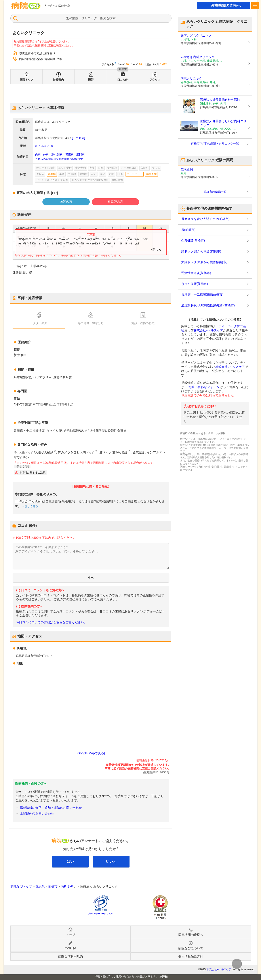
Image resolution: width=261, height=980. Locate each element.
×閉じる (156, 250)
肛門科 (81, 155)
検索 (112, 18)
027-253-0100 (44, 146)
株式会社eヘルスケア (208, 330)
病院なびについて (191, 948)
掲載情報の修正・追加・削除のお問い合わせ (51, 808)
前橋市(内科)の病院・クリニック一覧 (215, 144)
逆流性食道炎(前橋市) (196, 273)
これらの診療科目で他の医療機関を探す (59, 159)
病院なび (26, 6)
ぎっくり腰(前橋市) (195, 284)
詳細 (165, 977)
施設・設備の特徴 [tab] (143, 323)
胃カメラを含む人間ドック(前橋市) (205, 219)
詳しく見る (23, 466)
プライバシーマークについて (101, 914)
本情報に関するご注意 (32, 473)
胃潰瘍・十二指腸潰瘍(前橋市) (202, 295)
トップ (70, 935)
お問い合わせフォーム (204, 387)
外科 (46, 155)
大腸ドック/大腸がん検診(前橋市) (204, 262)
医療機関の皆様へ (226, 6)
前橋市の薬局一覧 (215, 192)
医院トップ (27, 80)
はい (70, 861)
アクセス (155, 80)
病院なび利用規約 (70, 956)
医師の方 (66, 201)
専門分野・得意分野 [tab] (91, 323)
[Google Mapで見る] (91, 753)
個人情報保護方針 (191, 956)
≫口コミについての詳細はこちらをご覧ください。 (51, 622)
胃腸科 (70, 155)
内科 (38, 155)
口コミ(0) (123, 80)
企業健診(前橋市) (193, 240)
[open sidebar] (255, 6)
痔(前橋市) (188, 230)
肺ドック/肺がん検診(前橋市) (201, 251)
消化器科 (57, 155)
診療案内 (59, 80)
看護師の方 (115, 201)
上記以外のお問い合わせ (37, 813)
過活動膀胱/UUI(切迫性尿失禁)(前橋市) (208, 305)
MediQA (70, 948)
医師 (91, 80)
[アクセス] (78, 138)
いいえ (111, 861)
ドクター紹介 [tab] (39, 323)
